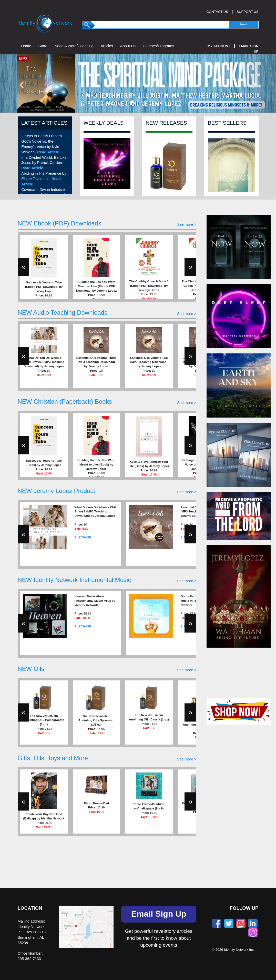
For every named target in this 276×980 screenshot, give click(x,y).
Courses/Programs (158, 46)
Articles (107, 46)
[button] (21, 83)
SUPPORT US (247, 12)
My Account (219, 46)
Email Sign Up (159, 914)
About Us (128, 46)
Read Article (48, 152)
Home (26, 46)
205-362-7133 (29, 959)
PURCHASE (83, 537)
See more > (187, 225)
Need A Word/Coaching (74, 46)
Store (43, 46)
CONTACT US (217, 12)
